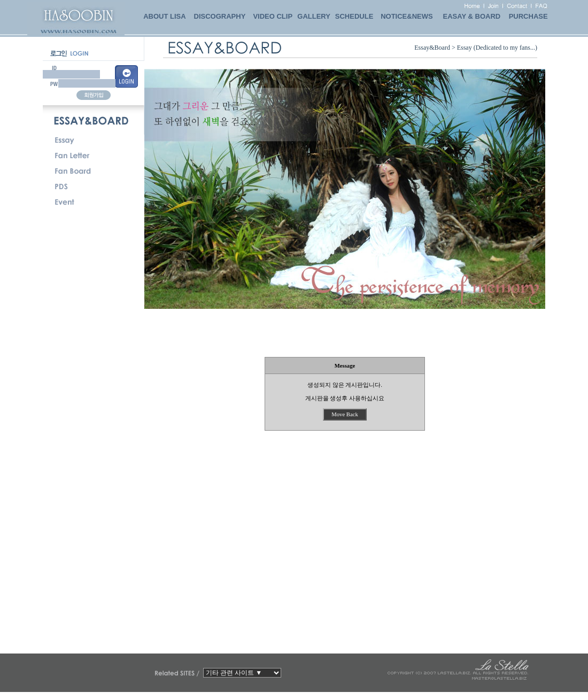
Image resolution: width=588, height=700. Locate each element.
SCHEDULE (354, 16)
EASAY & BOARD (472, 16)
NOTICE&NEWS (407, 16)
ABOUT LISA (164, 16)
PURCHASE (528, 16)
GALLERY (314, 16)
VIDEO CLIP (273, 16)
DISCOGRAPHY (220, 16)
